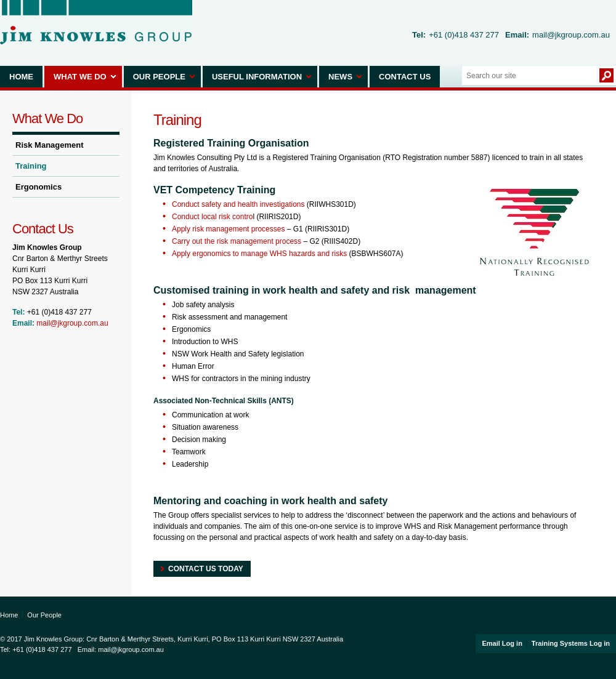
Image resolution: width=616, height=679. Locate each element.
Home (21, 77)
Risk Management (50, 145)
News (340, 77)
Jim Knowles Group (96, 22)
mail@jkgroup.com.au (571, 35)
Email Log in (502, 643)
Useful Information (257, 77)
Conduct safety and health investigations (238, 204)
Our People (159, 77)
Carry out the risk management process (237, 241)
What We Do (80, 77)
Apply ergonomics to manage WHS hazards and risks (259, 254)
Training (31, 166)
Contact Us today (206, 569)
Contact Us (405, 77)
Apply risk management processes (228, 229)
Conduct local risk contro (212, 217)
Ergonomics (38, 187)
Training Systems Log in (571, 643)
